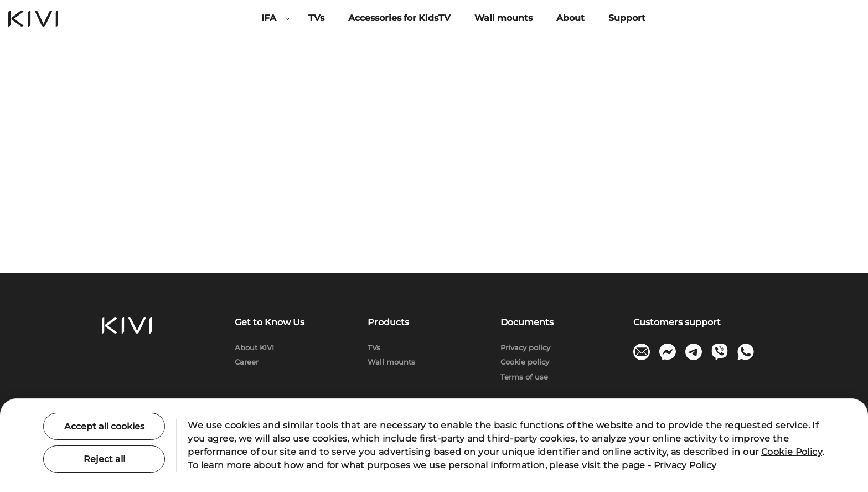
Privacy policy (525, 347)
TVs (316, 18)
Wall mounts (503, 18)
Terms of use (524, 377)
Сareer (247, 362)
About (570, 18)
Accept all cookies (104, 426)
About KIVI (254, 347)
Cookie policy (525, 362)
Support (627, 18)
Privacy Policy (685, 465)
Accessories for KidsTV (399, 18)
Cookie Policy (792, 452)
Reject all (104, 459)
